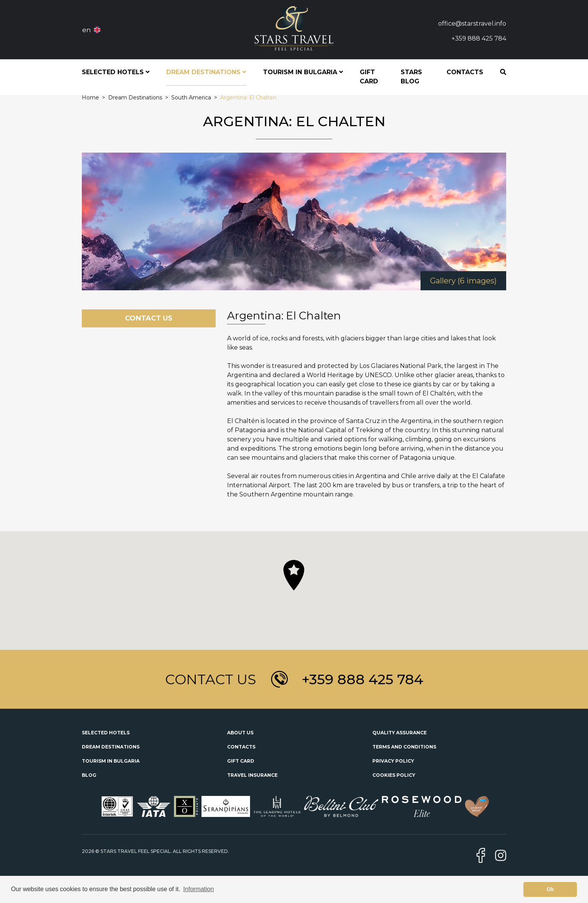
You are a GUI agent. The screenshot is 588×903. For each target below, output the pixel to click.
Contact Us (149, 318)
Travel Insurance (252, 775)
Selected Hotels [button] (116, 72)
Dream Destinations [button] (206, 72)
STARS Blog (411, 77)
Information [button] (198, 889)
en (87, 30)
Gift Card (369, 77)
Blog (89, 775)
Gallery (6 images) (463, 281)
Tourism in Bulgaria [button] (303, 72)
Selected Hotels (106, 733)
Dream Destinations (111, 747)
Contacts (465, 72)
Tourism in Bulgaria (111, 761)
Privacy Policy (393, 761)
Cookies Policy (394, 775)
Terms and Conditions (404, 747)
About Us (240, 733)
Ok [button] (550, 889)
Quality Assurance (400, 733)
